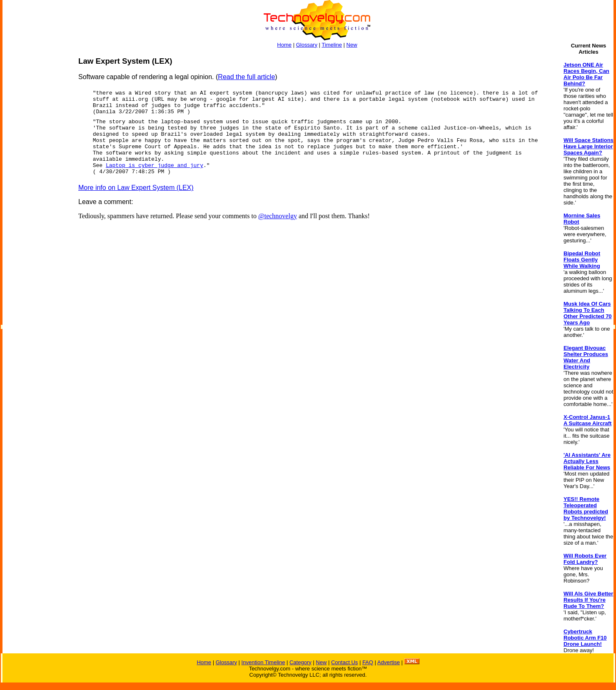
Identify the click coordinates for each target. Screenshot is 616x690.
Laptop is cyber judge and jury (155, 166)
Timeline (332, 45)
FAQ (368, 662)
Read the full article (246, 77)
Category (301, 662)
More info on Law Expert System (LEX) (136, 188)
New (352, 45)
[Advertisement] (36, 182)
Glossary (307, 45)
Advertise (389, 662)
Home (284, 45)
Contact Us (344, 662)
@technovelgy (278, 216)
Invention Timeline (263, 662)
